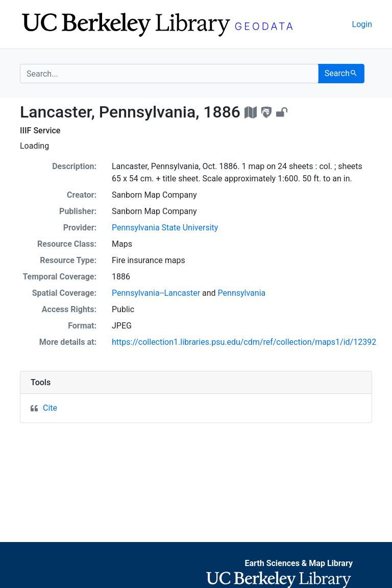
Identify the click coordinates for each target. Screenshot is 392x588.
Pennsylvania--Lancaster (156, 293)
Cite (50, 408)
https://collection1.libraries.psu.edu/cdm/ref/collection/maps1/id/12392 (244, 342)
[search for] (169, 74)
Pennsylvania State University (165, 228)
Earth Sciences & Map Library (299, 563)
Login (362, 24)
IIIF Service (40, 131)
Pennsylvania (242, 293)
